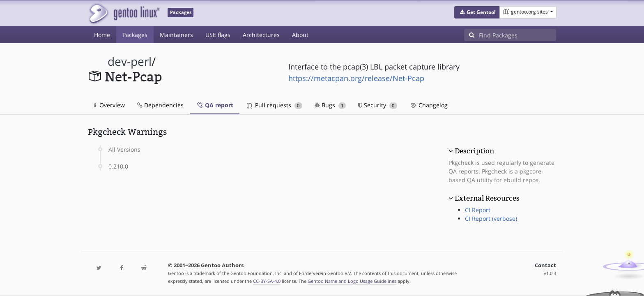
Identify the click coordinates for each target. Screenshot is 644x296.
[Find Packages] (517, 35)
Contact (545, 265)
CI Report (478, 210)
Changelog (429, 105)
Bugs (330, 105)
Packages (135, 35)
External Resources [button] (487, 198)
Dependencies (160, 105)
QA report (215, 105)
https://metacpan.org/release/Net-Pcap (356, 78)
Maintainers (176, 35)
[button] (477, 12)
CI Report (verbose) (491, 219)
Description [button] (474, 151)
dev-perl (130, 61)
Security (378, 105)
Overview (109, 105)
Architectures (261, 35)
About (300, 35)
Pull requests (275, 105)
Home (102, 35)
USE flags (218, 35)
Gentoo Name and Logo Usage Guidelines (352, 281)
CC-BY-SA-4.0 (267, 281)
